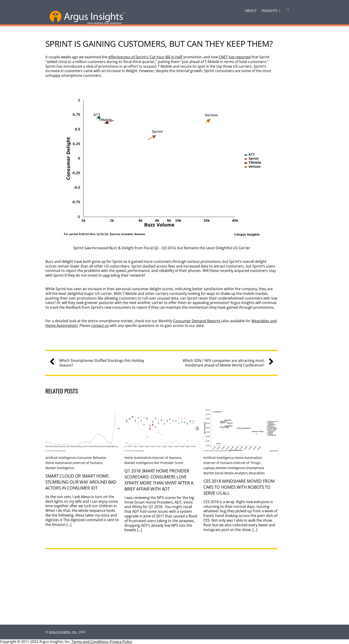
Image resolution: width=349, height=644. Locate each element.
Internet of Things (247, 463)
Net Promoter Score (169, 463)
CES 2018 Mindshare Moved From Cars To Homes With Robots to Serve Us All (239, 487)
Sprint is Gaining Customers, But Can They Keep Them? (159, 44)
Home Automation (59, 463)
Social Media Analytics (231, 473)
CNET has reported (235, 57)
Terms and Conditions (90, 642)
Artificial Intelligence (61, 458)
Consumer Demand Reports (197, 321)
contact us (100, 326)
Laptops (209, 468)
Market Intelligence (60, 468)
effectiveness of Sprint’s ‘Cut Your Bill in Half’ (145, 57)
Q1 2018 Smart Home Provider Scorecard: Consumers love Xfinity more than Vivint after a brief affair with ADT (159, 480)
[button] (288, 10)
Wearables (257, 473)
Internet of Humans (88, 463)
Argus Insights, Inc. (63, 632)
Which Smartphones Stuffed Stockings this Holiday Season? (99, 363)
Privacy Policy (121, 642)
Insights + (271, 11)
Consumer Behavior (91, 458)
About (251, 11)
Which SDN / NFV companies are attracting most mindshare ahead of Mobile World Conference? (226, 363)
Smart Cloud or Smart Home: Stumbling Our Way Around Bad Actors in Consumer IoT (81, 482)
